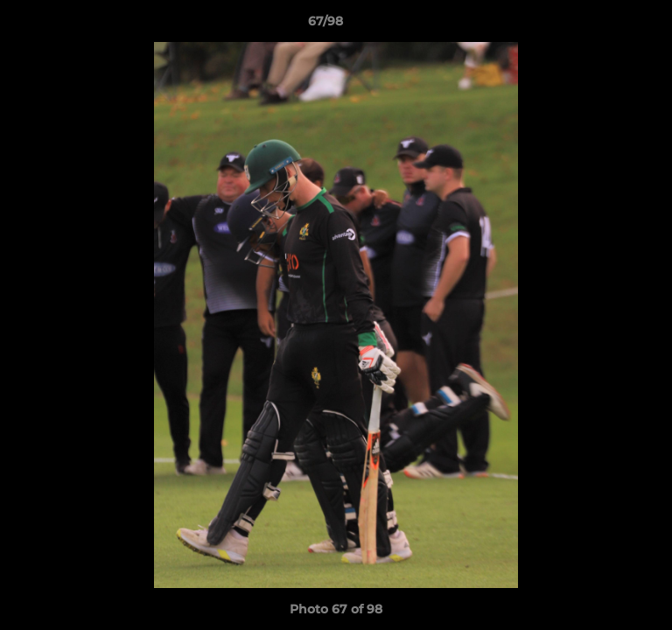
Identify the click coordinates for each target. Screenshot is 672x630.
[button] (609, 25)
